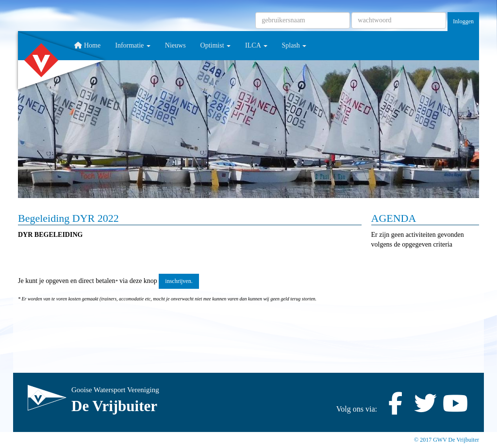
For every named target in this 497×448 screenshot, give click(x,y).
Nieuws (175, 45)
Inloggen (463, 21)
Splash (294, 45)
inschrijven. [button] (179, 281)
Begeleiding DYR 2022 (68, 218)
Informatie (133, 45)
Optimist (216, 45)
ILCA (256, 45)
